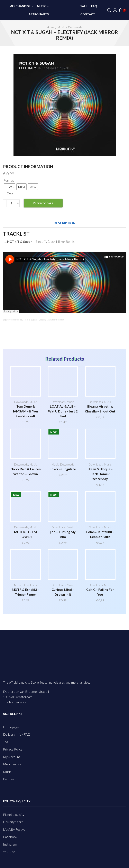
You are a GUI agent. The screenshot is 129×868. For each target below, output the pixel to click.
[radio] (9, 187)
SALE (84, 6)
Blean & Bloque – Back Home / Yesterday (100, 474)
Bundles (9, 779)
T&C (6, 742)
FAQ (94, 6)
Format (9, 180)
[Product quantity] (11, 203)
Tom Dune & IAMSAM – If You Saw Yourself (25, 411)
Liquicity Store (13, 822)
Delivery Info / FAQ (17, 734)
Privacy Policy (13, 749)
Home (50, 27)
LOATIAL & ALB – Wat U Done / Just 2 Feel (63, 411)
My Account (12, 757)
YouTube (9, 852)
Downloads (75, 27)
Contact (88, 14)
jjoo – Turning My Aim (63, 534)
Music (43, 6)
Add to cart (45, 203)
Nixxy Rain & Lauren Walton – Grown (26, 471)
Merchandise (21, 6)
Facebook (10, 837)
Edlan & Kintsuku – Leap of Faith (100, 534)
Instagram (10, 844)
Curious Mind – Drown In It (63, 592)
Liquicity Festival (15, 829)
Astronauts (39, 14)
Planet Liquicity (14, 814)
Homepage (11, 727)
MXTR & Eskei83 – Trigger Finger (25, 592)
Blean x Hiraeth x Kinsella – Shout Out (100, 409)
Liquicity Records (11, 320)
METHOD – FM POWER (25, 534)
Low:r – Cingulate (63, 469)
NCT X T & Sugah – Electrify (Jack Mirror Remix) (43, 320)
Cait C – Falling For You (100, 592)
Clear (10, 193)
